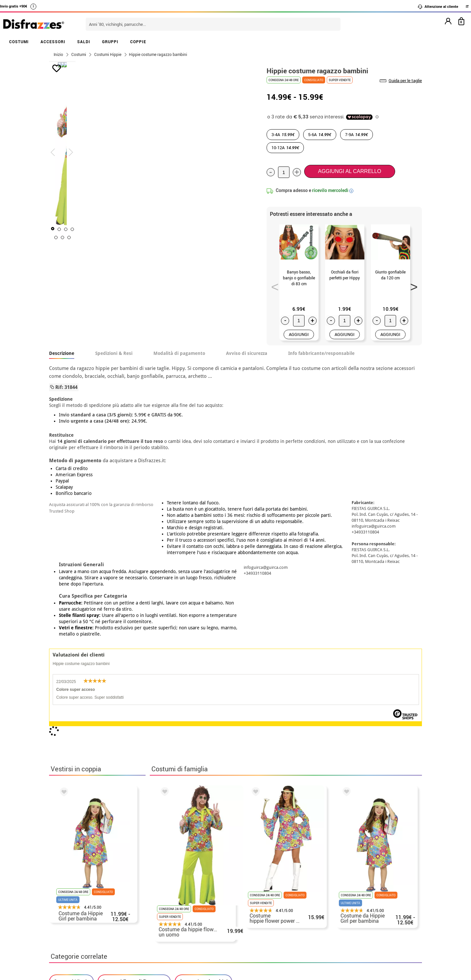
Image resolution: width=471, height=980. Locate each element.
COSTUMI (19, 42)
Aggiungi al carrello (349, 171)
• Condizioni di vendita (78, 905)
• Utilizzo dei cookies (75, 928)
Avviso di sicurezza (247, 353)
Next (412, 285)
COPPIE (138, 42)
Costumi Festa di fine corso (134, 731)
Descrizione (62, 353)
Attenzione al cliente (438, 7)
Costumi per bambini (203, 731)
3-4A (283, 134)
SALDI (84, 42)
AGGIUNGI (299, 334)
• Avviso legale (68, 912)
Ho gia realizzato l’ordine (342, 905)
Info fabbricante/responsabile (321, 353)
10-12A (285, 148)
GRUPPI (110, 42)
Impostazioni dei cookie (82, 936)
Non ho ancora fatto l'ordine (345, 897)
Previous (273, 285)
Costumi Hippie (71, 731)
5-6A (320, 134)
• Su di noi (63, 897)
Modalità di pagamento (179, 353)
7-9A (357, 134)
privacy (95, 912)
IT (467, 6)
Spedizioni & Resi (114, 353)
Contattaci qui (195, 905)
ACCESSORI (53, 42)
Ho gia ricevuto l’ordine (340, 912)
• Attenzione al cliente (77, 920)
